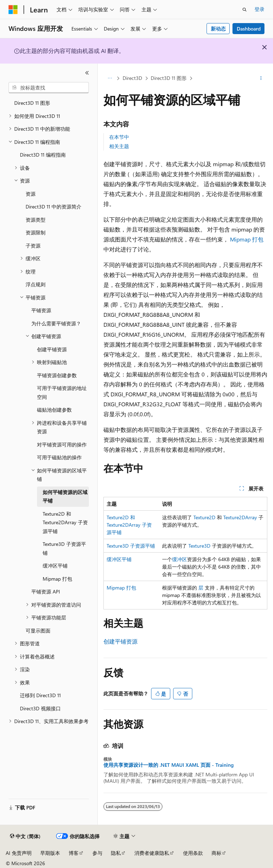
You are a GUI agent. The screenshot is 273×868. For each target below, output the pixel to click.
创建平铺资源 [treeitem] (52, 349)
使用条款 (193, 853)
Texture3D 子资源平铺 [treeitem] (64, 548)
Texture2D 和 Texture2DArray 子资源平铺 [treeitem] (65, 522)
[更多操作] (261, 78)
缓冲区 (180, 559)
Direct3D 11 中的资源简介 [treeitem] (53, 207)
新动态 (218, 29)
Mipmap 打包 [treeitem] (57, 579)
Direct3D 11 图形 (169, 78)
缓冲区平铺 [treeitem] (55, 566)
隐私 (116, 853)
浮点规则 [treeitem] (36, 284)
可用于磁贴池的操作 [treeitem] (59, 457)
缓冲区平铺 (119, 559)
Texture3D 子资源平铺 (131, 546)
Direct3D (132, 78)
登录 (259, 9)
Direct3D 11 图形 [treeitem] (32, 103)
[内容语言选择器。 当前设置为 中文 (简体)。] (25, 836)
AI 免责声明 (19, 853)
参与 (97, 853)
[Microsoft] (13, 10)
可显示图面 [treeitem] (38, 631)
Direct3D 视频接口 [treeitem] (40, 708)
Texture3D (199, 546)
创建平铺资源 (121, 641)
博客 (74, 853)
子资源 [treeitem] (33, 246)
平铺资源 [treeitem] (41, 310)
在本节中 (119, 137)
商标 (216, 853)
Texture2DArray (240, 517)
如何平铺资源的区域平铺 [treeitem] (65, 497)
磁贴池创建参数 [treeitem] (54, 410)
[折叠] (87, 73)
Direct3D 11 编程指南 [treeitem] (43, 155)
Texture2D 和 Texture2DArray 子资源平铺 (129, 525)
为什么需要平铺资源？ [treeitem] (56, 323)
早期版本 (50, 853)
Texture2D (204, 517)
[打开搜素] (245, 10)
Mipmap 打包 (247, 239)
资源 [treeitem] (31, 194)
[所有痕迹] (110, 78)
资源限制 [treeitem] (36, 232)
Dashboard (249, 29)
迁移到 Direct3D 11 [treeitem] (40, 695)
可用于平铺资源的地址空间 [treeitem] (62, 392)
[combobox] (49, 88)
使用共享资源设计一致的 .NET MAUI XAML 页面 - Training (168, 765)
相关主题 (119, 146)
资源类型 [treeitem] (36, 220)
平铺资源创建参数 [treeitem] (57, 375)
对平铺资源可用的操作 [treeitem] (62, 444)
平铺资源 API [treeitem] (46, 592)
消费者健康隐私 (152, 853)
